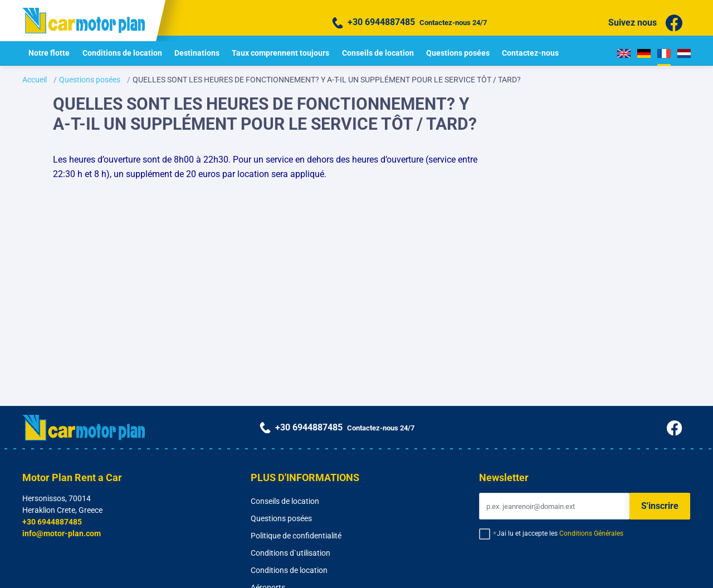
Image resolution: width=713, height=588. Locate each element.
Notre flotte (49, 53)
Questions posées (458, 53)
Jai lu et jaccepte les (560, 533)
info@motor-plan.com (62, 533)
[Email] (555, 506)
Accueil (35, 80)
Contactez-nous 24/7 (409, 23)
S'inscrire (660, 506)
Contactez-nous (530, 53)
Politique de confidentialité (296, 536)
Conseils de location (378, 53)
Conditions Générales (591, 533)
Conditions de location (122, 53)
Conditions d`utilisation (290, 553)
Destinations (197, 53)
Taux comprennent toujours (280, 53)
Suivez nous (645, 23)
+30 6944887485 (52, 522)
